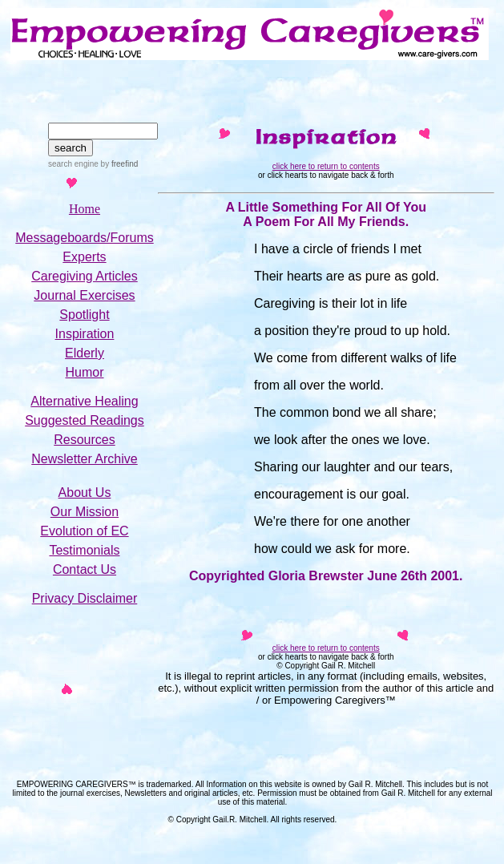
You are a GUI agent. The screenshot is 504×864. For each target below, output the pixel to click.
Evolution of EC (84, 531)
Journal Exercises (84, 295)
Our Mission (85, 512)
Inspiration (85, 334)
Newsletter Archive (85, 459)
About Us (85, 493)
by (118, 164)
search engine (73, 164)
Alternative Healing (84, 401)
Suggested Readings (85, 420)
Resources (84, 440)
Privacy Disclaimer (85, 598)
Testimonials (84, 550)
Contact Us (85, 569)
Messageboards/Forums (85, 238)
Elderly (85, 353)
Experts (84, 257)
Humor (84, 372)
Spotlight (84, 315)
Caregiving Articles (85, 276)
